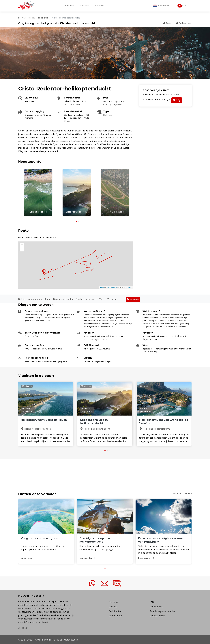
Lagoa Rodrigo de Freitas (77, 212)
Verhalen (100, 6)
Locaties (85, 6)
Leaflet (102, 287)
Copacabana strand (38, 212)
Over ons (113, 601)
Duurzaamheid (157, 615)
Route (47, 298)
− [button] (22, 248)
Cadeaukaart (184, 23)
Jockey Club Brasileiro (115, 212)
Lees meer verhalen (182, 493)
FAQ (152, 601)
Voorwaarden (116, 615)
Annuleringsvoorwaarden (163, 610)
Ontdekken (68, 6)
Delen (168, 23)
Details (22, 298)
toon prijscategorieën (113, 104)
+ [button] (22, 244)
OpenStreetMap (112, 287)
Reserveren (133, 298)
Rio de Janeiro (44, 18)
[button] (77, 220)
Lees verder (29, 557)
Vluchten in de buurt (86, 298)
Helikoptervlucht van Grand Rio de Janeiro (164, 421)
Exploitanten (115, 610)
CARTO (130, 287)
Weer (102, 298)
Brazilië (32, 18)
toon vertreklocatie (72, 104)
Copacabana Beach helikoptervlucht (94, 421)
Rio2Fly (177, 100)
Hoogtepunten (34, 298)
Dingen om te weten (63, 298)
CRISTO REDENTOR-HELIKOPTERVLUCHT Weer (105, 472)
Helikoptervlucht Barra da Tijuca (44, 419)
